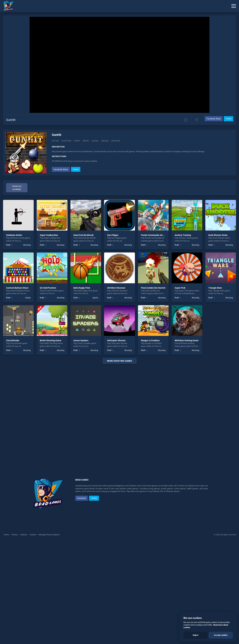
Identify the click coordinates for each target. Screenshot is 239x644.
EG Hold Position (48, 288)
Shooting (66, 141)
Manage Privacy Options (49, 535)
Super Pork (180, 288)
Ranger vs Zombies (150, 340)
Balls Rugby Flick (82, 288)
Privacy (15, 535)
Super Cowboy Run (49, 235)
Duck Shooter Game (218, 235)
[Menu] (234, 6)
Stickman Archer (14, 235)
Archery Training (183, 235)
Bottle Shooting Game (51, 340)
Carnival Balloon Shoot (17, 288)
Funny (77, 141)
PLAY (8, 245)
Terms (6, 535)
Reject (196, 635)
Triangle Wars (215, 288)
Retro (86, 141)
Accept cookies (221, 635)
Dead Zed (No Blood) (84, 235)
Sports (95, 298)
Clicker (28, 298)
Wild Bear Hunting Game (187, 340)
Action (55, 141)
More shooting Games (120, 361)
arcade (105, 141)
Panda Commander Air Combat (156, 235)
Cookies (24, 535)
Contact (33, 535)
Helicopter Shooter (116, 340)
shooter (116, 141)
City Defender (13, 340)
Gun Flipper (113, 235)
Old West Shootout (116, 288)
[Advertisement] (120, 413)
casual (95, 141)
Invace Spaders (81, 340)
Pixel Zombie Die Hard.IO (153, 288)
